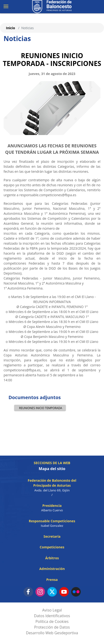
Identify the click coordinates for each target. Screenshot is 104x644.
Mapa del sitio (52, 469)
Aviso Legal (52, 610)
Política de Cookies (52, 621)
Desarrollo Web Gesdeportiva (52, 633)
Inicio (10, 28)
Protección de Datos (52, 627)
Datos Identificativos (52, 616)
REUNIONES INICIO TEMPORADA (39, 408)
